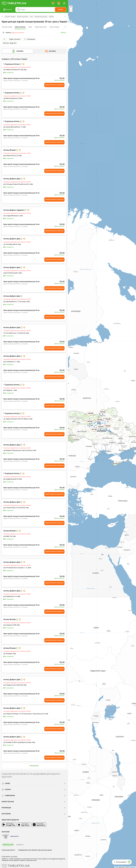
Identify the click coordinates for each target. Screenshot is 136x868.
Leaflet (117, 867)
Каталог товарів (10, 17)
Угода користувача (8, 850)
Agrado (51, 17)
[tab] (20, 27)
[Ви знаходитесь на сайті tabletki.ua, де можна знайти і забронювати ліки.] (14, 3)
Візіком (133, 867)
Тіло (31, 17)
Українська (7, 845)
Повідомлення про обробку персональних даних (35, 850)
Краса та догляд (23, 17)
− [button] (71, 10)
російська (20, 845)
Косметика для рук (41, 17)
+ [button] (71, 7)
